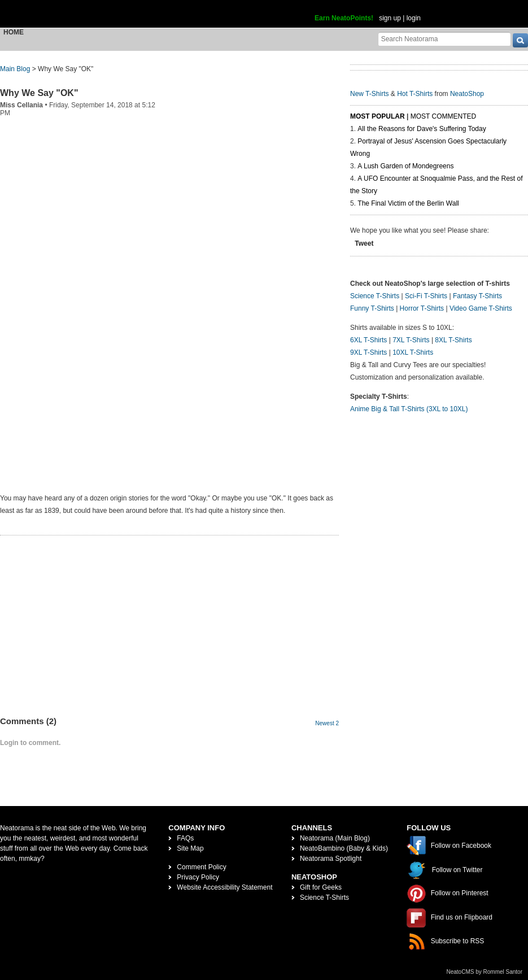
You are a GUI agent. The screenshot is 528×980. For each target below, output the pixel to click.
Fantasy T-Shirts (477, 296)
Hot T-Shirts (415, 94)
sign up (390, 18)
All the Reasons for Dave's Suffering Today (422, 129)
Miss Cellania (21, 105)
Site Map (190, 848)
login (414, 18)
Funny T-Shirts (372, 308)
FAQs (185, 838)
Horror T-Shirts (422, 308)
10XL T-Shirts (413, 352)
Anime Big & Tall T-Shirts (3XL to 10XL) (409, 409)
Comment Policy (201, 867)
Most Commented (443, 116)
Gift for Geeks (321, 887)
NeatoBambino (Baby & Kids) (344, 848)
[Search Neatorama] (444, 39)
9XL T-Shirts (368, 352)
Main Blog (15, 69)
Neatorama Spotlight (331, 859)
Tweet (364, 243)
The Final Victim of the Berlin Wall (408, 203)
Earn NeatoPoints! (344, 18)
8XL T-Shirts (453, 340)
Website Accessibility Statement (224, 887)
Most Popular (378, 116)
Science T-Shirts (375, 296)
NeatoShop (467, 94)
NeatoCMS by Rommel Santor (485, 972)
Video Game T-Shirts (481, 308)
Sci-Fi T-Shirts (426, 296)
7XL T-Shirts (411, 340)
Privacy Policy (198, 877)
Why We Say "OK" (39, 93)
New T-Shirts (369, 94)
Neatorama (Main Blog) (335, 838)
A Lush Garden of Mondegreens (405, 166)
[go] (520, 40)
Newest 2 (327, 723)
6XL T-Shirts (368, 340)
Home (14, 32)
